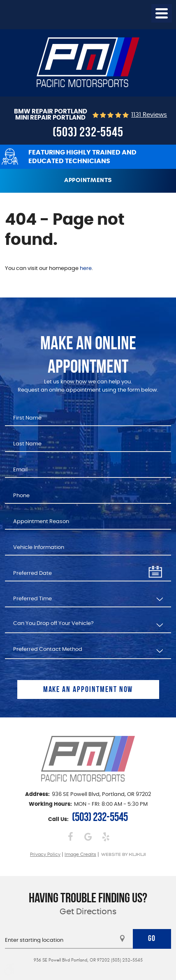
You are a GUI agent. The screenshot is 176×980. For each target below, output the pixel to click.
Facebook (71, 837)
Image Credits (80, 854)
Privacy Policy (45, 854)
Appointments (88, 180)
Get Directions (88, 912)
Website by (123, 854)
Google (88, 837)
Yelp (106, 837)
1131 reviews (149, 115)
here (86, 269)
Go (152, 938)
